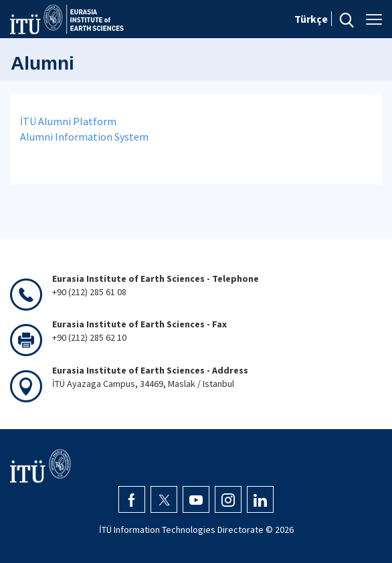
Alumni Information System (84, 137)
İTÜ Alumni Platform (68, 121)
